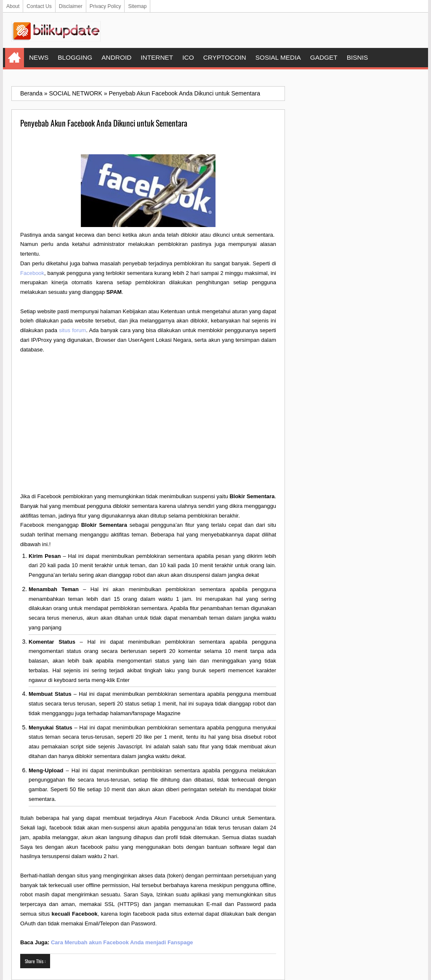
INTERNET (157, 57)
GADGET (324, 57)
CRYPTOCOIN (225, 57)
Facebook (32, 273)
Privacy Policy (105, 6)
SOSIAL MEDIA (278, 57)
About (13, 6)
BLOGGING (75, 57)
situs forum (72, 330)
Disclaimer (71, 6)
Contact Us (39, 6)
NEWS (39, 57)
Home (15, 58)
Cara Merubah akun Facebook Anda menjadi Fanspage (122, 942)
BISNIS (357, 57)
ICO (188, 57)
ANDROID (116, 57)
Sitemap (137, 6)
